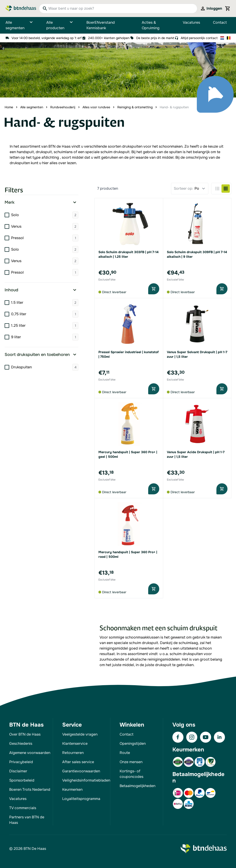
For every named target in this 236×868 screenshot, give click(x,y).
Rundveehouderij (63, 107)
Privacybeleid (21, 762)
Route (125, 753)
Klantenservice (75, 743)
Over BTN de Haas (25, 734)
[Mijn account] (211, 9)
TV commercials (23, 808)
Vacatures (191, 22)
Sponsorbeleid (22, 780)
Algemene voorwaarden (30, 753)
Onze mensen (131, 762)
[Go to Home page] (21, 9)
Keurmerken (72, 789)
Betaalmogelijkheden (137, 786)
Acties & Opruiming (151, 25)
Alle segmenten (19, 25)
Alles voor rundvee (96, 107)
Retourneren (73, 753)
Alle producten (60, 25)
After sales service (78, 762)
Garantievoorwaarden (81, 771)
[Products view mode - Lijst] (217, 189)
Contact (220, 22)
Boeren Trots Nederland (30, 789)
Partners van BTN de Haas (27, 820)
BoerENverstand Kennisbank (101, 25)
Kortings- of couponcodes (131, 774)
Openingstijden (133, 743)
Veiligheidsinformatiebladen (86, 780)
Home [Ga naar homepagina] (9, 107)
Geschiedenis (21, 743)
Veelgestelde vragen (80, 734)
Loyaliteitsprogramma (81, 799)
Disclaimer (18, 771)
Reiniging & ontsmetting (135, 107)
